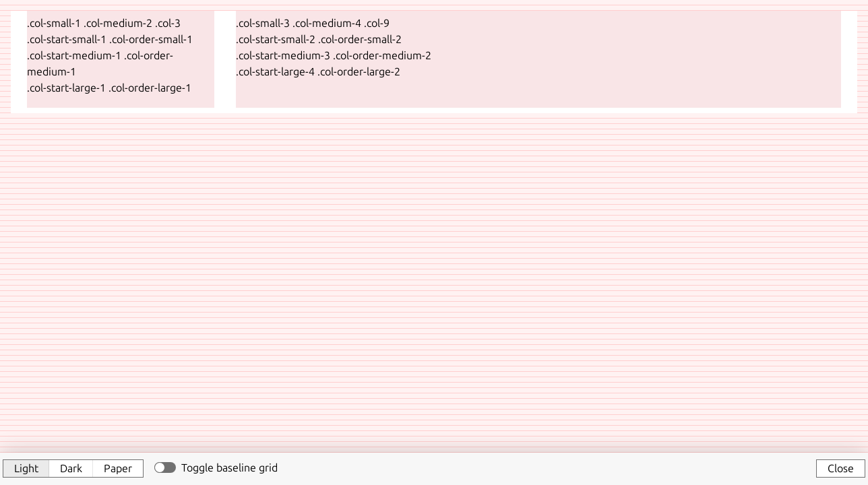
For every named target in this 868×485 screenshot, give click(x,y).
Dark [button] (71, 468)
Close (841, 468)
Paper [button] (118, 468)
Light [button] (26, 468)
